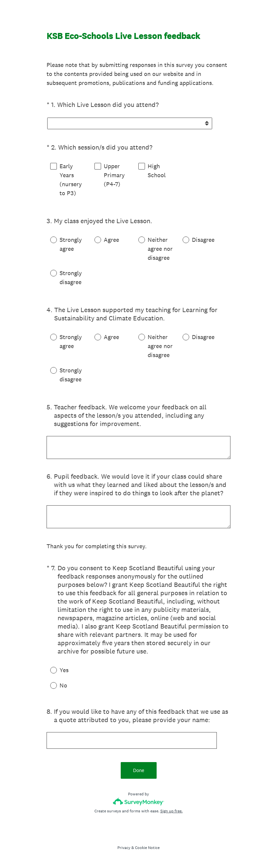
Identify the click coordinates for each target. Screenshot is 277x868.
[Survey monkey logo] (138, 802)
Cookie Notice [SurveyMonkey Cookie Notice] (147, 848)
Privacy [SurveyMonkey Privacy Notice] (124, 848)
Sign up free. (171, 811)
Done (139, 770)
